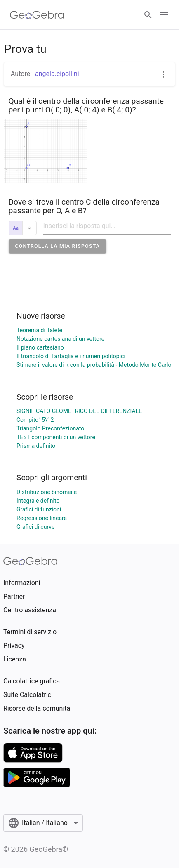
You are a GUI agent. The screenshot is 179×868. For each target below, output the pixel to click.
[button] (58, 246)
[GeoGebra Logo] (37, 15)
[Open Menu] (164, 15)
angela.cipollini (57, 74)
